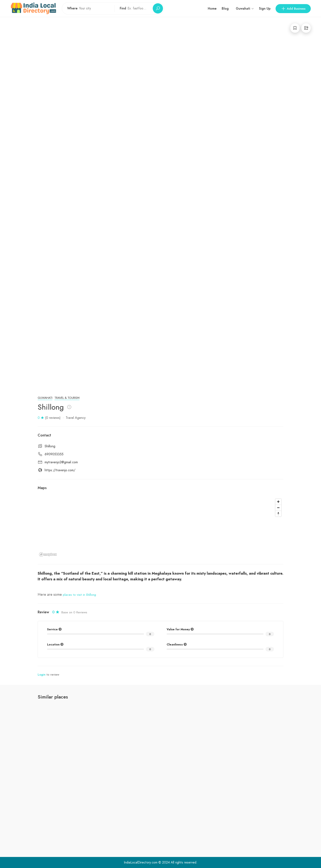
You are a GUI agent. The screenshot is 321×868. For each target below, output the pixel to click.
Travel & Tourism (67, 398)
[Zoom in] (278, 502)
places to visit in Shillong (79, 595)
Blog (225, 8)
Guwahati (45, 398)
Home (212, 8)
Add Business (293, 9)
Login (42, 675)
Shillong (50, 446)
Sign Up (265, 8)
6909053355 (54, 454)
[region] (160, 527)
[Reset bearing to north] (278, 514)
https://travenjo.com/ (60, 470)
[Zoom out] (278, 508)
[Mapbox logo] (48, 554)
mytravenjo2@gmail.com (61, 462)
